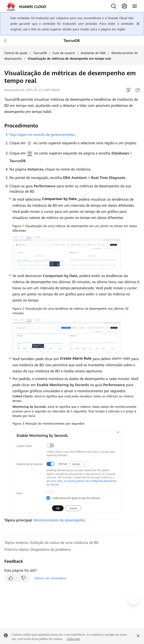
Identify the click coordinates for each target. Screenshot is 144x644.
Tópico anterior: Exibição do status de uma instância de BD (51, 543)
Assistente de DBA (93, 53)
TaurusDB (40, 53)
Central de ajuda (16, 53)
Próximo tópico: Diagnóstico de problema (38, 549)
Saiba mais (73, 639)
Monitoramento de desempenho (59, 520)
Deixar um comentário (51, 578)
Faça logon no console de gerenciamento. (42, 135)
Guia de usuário (64, 53)
